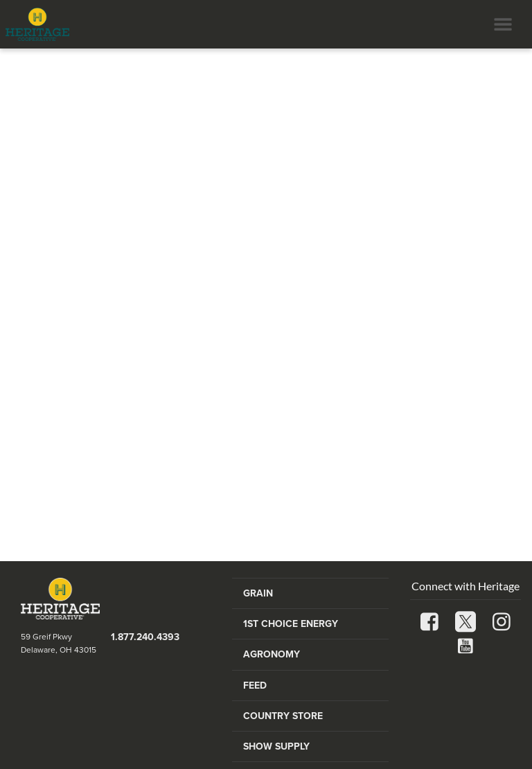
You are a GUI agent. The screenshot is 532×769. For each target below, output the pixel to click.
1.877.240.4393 (145, 637)
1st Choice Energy (291, 624)
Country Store (283, 716)
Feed (255, 686)
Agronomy (272, 654)
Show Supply (276, 746)
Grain (258, 593)
